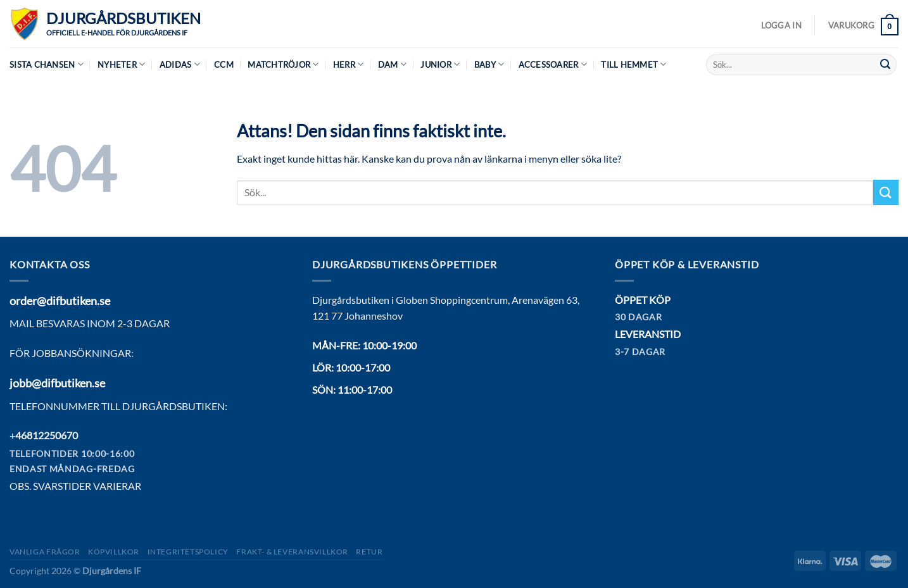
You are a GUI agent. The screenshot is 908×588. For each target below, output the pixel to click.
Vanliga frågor (45, 552)
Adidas (180, 64)
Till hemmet (634, 64)
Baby (489, 64)
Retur (369, 552)
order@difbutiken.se (60, 301)
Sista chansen (47, 64)
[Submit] (885, 65)
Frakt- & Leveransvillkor (292, 552)
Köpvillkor (114, 552)
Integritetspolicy (188, 552)
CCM (224, 65)
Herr (348, 64)
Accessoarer (553, 64)
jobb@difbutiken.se (57, 383)
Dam (392, 64)
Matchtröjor (283, 64)
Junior (440, 64)
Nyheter (121, 64)
